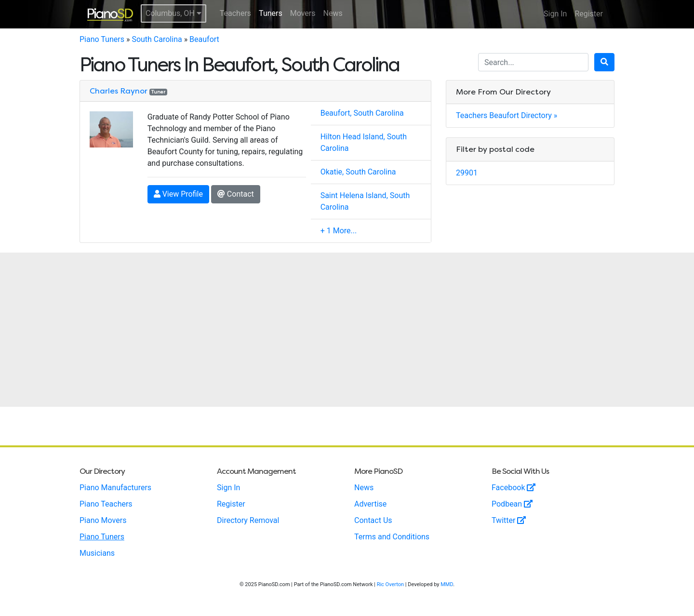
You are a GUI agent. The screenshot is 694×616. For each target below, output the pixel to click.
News (333, 13)
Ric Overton (390, 584)
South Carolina (157, 39)
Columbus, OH (173, 13)
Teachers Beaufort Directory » (507, 115)
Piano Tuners (102, 39)
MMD (447, 584)
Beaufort (204, 39)
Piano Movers (103, 520)
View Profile (178, 194)
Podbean (512, 504)
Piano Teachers (106, 504)
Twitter (509, 520)
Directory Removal (248, 520)
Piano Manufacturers (115, 488)
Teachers (235, 13)
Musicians (97, 553)
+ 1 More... (339, 231)
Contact (236, 194)
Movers (303, 13)
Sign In (555, 14)
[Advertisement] (347, 330)
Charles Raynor (119, 91)
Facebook (514, 488)
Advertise (370, 504)
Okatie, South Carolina (358, 172)
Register (589, 14)
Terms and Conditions (392, 537)
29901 (467, 173)
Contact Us (373, 520)
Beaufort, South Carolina (362, 113)
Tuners (271, 13)
